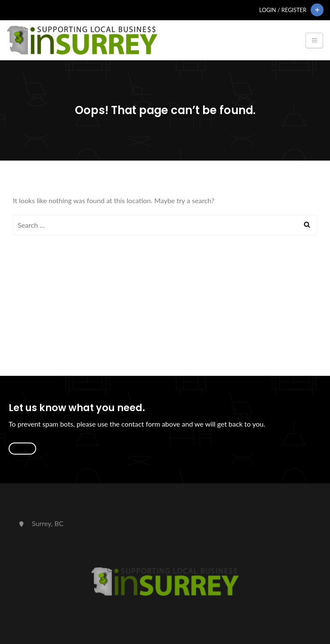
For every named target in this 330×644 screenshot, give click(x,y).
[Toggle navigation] (314, 40)
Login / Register (283, 10)
